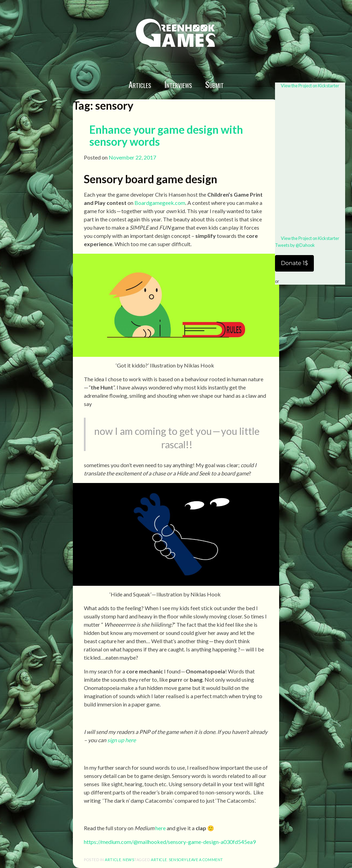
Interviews (178, 84)
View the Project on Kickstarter (310, 86)
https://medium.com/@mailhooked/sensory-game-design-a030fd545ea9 (170, 842)
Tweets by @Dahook (295, 245)
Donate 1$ (294, 263)
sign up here (122, 740)
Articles (140, 84)
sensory (178, 860)
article (113, 860)
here (161, 828)
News (128, 860)
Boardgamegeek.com (159, 203)
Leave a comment (205, 860)
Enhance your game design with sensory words (166, 135)
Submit (214, 84)
